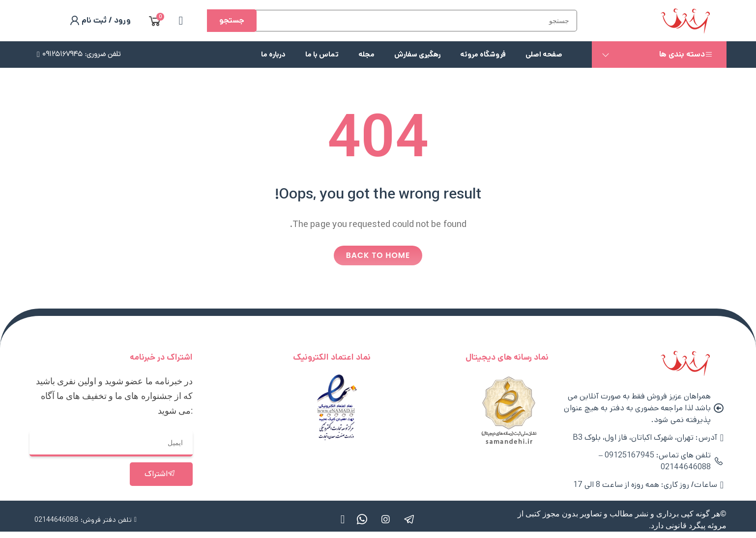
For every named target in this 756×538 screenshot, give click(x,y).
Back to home (378, 256)
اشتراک (160, 475)
